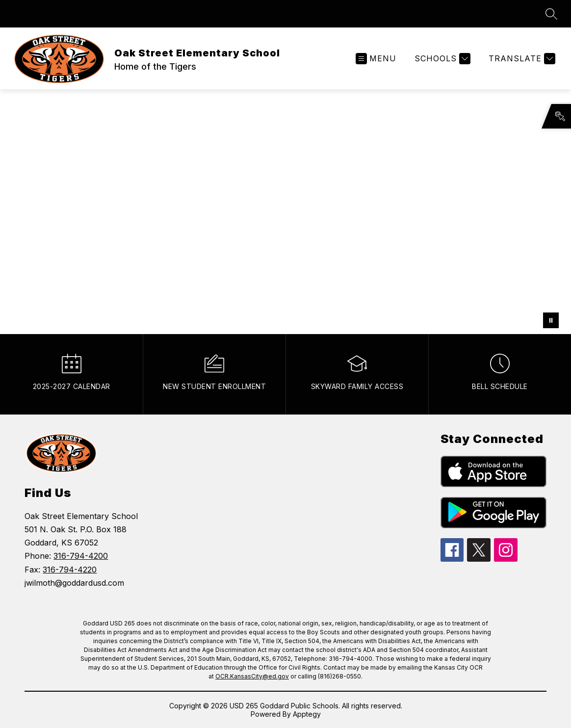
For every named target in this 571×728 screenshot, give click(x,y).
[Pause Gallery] (551, 320)
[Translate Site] (521, 59)
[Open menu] (376, 59)
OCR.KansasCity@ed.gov (252, 676)
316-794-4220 (70, 570)
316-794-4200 (81, 556)
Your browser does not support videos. (285, 212)
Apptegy (307, 714)
